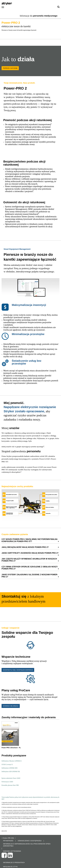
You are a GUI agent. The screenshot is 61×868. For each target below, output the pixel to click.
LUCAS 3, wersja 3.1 (7, 765)
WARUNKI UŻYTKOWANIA (12, 851)
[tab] (30, 540)
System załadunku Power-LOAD (11, 778)
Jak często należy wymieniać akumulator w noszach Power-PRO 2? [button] (29, 560)
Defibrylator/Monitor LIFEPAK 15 (12, 761)
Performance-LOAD (7, 782)
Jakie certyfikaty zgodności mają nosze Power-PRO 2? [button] (30, 553)
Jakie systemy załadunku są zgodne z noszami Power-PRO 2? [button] (30, 576)
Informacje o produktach (14, 863)
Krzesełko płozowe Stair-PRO (10, 785)
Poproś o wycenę (10, 68)
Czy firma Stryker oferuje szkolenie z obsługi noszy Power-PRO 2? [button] (30, 568)
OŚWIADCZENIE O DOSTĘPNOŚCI (30, 841)
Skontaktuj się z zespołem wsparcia (18, 670)
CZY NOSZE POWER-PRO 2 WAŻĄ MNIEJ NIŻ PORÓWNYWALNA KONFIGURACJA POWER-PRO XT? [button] (30, 540)
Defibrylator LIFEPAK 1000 (10, 768)
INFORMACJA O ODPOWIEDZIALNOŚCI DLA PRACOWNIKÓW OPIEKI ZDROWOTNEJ (27, 845)
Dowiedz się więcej (11, 706)
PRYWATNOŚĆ (8, 841)
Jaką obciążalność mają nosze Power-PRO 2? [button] (25, 547)
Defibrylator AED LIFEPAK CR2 (11, 772)
